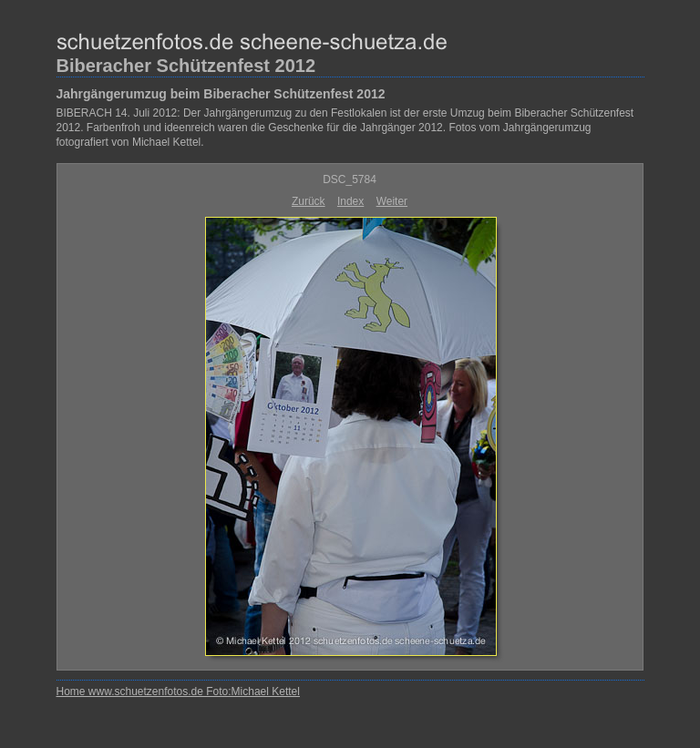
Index (350, 201)
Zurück (309, 201)
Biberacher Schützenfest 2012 (186, 66)
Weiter (392, 201)
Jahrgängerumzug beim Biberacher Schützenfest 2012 (221, 94)
